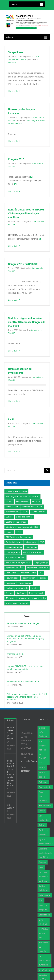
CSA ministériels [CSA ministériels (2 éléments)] (39, 512)
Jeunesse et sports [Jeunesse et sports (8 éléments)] (14, 547)
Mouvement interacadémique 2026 (23, 682)
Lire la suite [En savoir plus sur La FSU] (13, 452)
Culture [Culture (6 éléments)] (9, 517)
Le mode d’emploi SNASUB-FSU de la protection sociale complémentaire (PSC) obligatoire (25, 639)
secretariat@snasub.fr (31, 761)
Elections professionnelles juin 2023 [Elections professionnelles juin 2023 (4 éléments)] (22, 527)
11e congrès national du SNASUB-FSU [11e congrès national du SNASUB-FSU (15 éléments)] (22, 496)
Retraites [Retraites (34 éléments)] (43, 578)
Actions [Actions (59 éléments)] (9, 501)
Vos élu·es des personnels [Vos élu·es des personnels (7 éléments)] (17, 603)
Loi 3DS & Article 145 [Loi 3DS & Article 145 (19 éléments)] (33, 552)
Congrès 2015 (16, 159)
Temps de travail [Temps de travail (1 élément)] (36, 593)
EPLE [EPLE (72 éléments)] (19, 532)
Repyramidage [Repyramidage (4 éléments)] (12, 578)
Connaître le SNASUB (17, 59)
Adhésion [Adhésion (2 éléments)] (36, 501)
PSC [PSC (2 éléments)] (41, 573)
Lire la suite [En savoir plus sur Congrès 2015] (13, 191)
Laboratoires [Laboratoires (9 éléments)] (31, 547)
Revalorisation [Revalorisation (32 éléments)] (25, 583)
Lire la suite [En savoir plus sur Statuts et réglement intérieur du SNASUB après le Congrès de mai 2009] (13, 351)
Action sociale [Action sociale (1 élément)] (22, 501)
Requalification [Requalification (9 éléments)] (29, 578)
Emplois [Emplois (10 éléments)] (9, 532)
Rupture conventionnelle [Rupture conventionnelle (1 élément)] (17, 588)
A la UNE (36, 56)
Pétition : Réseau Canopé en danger (23, 623)
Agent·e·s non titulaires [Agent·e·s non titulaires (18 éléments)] (32, 507)
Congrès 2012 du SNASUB (23, 264)
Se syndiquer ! (16, 52)
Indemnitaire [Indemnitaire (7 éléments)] (31, 542)
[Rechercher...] (24, 470)
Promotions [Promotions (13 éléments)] (11, 573)
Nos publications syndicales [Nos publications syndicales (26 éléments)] (18, 563)
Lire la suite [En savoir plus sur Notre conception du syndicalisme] (13, 401)
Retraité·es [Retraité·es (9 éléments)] (11, 583)
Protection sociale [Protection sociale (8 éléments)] (28, 573)
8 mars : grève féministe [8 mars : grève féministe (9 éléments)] (16, 491)
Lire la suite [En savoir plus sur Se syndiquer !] (13, 91)
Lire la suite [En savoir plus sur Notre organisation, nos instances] (13, 141)
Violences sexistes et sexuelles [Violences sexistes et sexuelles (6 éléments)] (32, 598)
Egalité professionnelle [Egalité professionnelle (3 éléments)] (16, 522)
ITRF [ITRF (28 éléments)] (42, 542)
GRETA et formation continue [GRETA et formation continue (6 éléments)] (19, 537)
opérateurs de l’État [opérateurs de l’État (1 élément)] (15, 568)
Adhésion (12, 63)
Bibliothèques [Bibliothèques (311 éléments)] (12, 512)
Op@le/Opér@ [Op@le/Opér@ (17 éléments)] (41, 563)
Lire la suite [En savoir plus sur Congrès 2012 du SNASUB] (13, 300)
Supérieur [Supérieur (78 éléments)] (21, 593)
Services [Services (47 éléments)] (9, 593)
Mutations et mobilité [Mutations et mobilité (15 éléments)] (15, 557)
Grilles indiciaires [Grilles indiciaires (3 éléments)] (14, 542)
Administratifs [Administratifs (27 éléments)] (12, 507)
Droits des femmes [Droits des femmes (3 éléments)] (24, 517)
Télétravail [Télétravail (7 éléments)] (11, 598)
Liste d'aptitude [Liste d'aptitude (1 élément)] (13, 552)
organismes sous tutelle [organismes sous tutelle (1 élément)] (38, 568)
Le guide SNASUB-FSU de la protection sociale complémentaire (25, 668)
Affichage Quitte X (15, 654)
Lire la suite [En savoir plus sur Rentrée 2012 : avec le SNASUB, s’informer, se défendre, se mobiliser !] (13, 246)
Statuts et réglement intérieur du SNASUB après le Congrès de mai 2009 (27, 322)
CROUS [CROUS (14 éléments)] (25, 512)
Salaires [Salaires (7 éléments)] (35, 588)
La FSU (12, 419)
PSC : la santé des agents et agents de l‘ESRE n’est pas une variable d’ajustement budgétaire (27, 697)
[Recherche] (47, 470)
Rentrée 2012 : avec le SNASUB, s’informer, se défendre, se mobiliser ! (27, 213)
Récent (27, 616)
